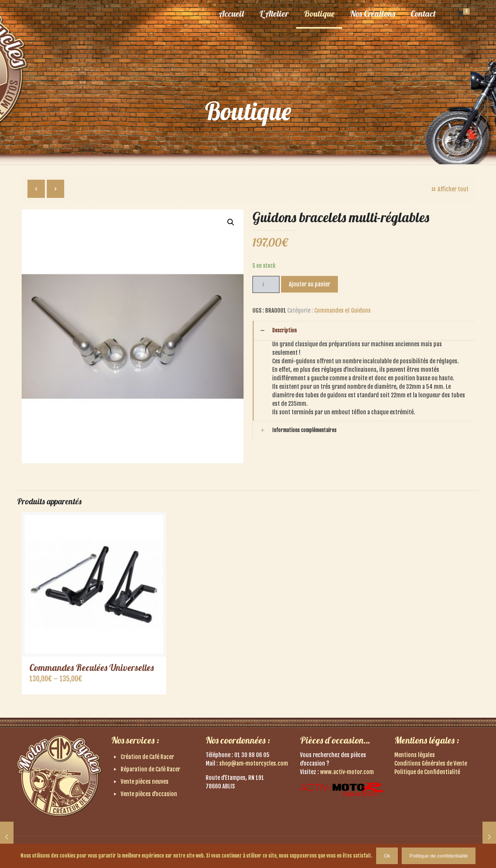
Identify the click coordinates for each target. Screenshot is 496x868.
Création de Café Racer (147, 757)
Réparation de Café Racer (150, 769)
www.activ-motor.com (347, 772)
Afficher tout (449, 189)
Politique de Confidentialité (427, 772)
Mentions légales (415, 755)
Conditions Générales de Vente (431, 763)
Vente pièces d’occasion (149, 794)
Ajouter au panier (309, 284)
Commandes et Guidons (343, 311)
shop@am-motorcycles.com (254, 763)
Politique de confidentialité (439, 856)
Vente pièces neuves (145, 782)
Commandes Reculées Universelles (92, 667)
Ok (387, 856)
